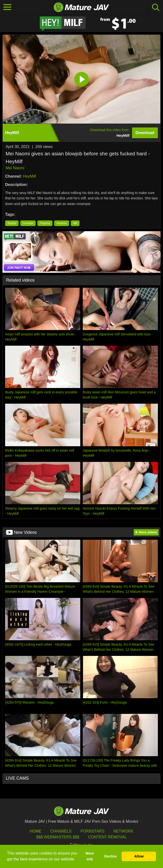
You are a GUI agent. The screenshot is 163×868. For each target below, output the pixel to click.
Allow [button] (139, 856)
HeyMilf (29, 176)
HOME (36, 831)
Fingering (45, 223)
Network (123, 831)
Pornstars (92, 831)
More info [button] (90, 856)
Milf (75, 223)
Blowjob (12, 223)
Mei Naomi (15, 168)
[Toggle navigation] (7, 7)
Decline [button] (110, 856)
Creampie (28, 223)
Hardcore (62, 223)
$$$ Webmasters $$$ (58, 837)
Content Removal (107, 837)
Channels (61, 831)
